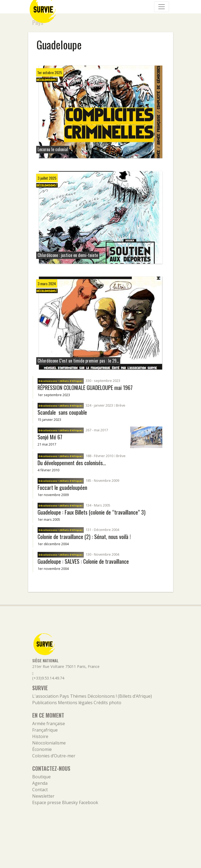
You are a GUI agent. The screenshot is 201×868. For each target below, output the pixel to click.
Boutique (41, 777)
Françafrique (45, 730)
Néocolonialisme (49, 743)
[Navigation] (162, 7)
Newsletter (43, 796)
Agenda (40, 783)
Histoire (40, 736)
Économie (42, 749)
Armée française (49, 724)
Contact (40, 790)
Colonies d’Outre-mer (54, 756)
